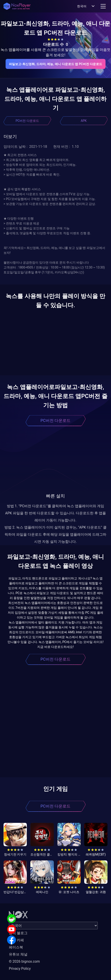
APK (84, 121)
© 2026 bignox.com (24, 961)
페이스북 (16, 947)
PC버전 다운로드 (27, 121)
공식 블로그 (18, 933)
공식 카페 (16, 940)
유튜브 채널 (18, 954)
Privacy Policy (20, 969)
